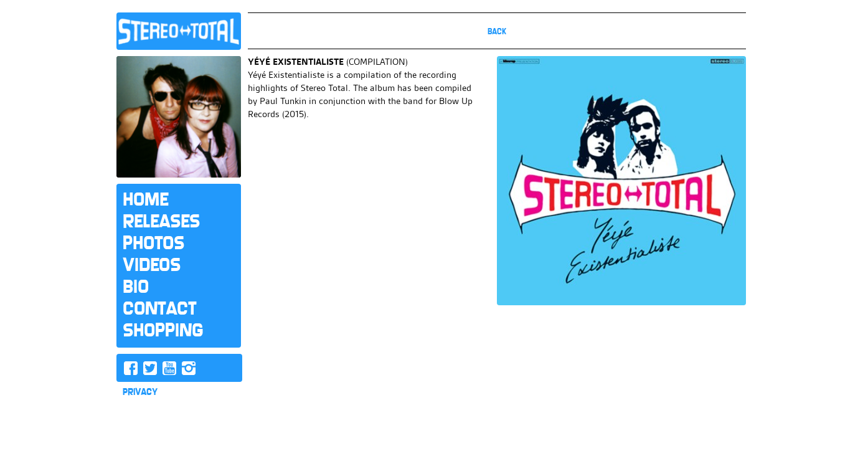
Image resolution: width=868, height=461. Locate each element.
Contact (159, 308)
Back (497, 31)
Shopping (163, 330)
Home (145, 199)
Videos (152, 265)
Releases (161, 221)
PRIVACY (140, 392)
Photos (153, 243)
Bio (136, 287)
